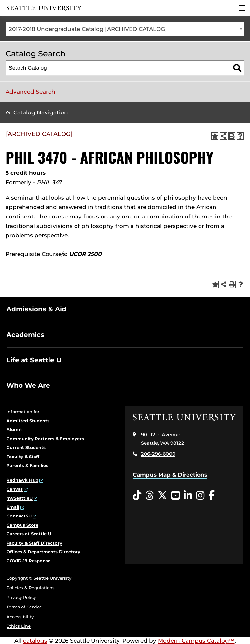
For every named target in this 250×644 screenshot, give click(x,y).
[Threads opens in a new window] (149, 496)
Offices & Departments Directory (43, 552)
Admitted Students (28, 421)
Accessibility (20, 617)
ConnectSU (19, 516)
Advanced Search (30, 92)
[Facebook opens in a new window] (211, 496)
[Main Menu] (242, 8)
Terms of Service (24, 607)
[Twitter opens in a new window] (162, 496)
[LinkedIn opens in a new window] (188, 496)
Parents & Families (27, 465)
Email (13, 507)
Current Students (26, 447)
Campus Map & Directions (170, 475)
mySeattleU (20, 498)
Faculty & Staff (23, 457)
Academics (25, 335)
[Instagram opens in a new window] (200, 496)
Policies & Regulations (31, 588)
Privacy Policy (21, 597)
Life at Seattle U (34, 360)
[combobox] (125, 29)
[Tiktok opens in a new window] (137, 496)
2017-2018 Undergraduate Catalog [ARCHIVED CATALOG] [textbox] (88, 29)
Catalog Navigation (41, 112)
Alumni (15, 429)
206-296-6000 (158, 454)
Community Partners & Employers (45, 439)
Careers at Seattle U (29, 534)
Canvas (15, 489)
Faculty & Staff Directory (34, 543)
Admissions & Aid (36, 309)
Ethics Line (19, 626)
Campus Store (22, 525)
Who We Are (28, 385)
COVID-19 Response (28, 561)
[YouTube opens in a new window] (175, 496)
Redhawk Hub (22, 480)
